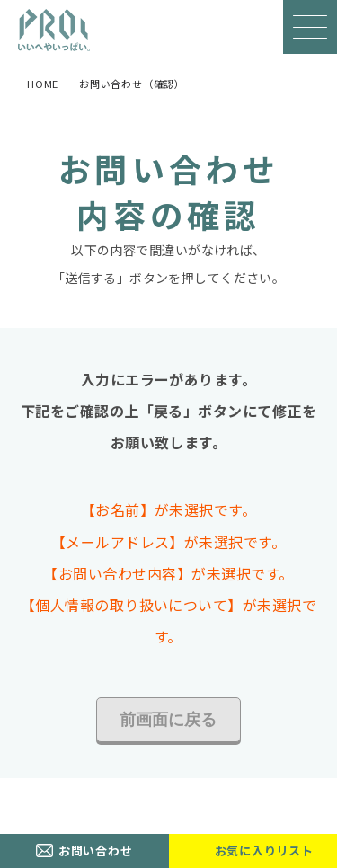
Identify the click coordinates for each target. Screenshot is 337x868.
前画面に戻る (168, 720)
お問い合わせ (96, 850)
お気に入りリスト (264, 850)
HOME (43, 84)
